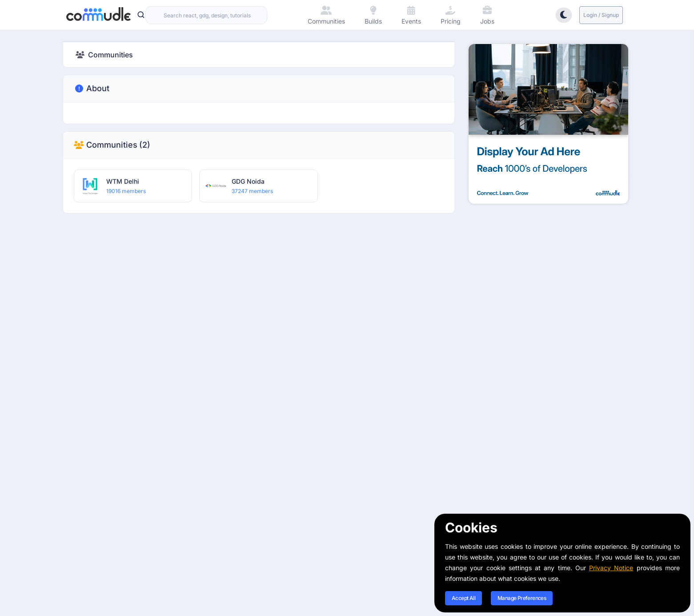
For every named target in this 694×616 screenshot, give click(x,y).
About (92, 89)
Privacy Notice (611, 568)
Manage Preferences (522, 598)
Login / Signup (601, 15)
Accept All (463, 598)
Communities (112, 145)
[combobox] (206, 15)
